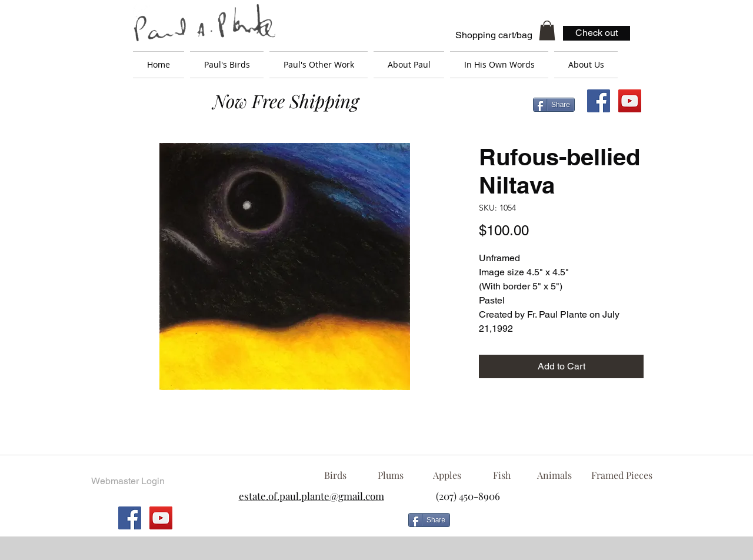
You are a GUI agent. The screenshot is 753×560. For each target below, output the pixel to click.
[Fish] (502, 475)
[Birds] (335, 475)
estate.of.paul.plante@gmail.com (311, 496)
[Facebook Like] (550, 525)
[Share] (554, 105)
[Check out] (597, 33)
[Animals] (554, 475)
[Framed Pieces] (622, 475)
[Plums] (391, 475)
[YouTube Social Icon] (630, 101)
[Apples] (447, 475)
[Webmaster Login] (128, 481)
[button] (547, 30)
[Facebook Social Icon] (599, 101)
